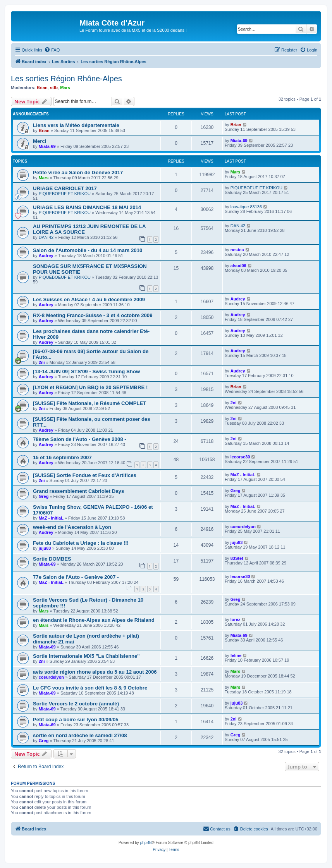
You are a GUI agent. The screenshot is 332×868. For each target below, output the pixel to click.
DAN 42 (46, 237)
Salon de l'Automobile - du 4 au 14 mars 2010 (88, 250)
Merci (40, 141)
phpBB (146, 843)
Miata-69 (47, 146)
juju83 (45, 548)
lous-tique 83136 (246, 207)
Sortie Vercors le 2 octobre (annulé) (76, 704)
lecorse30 (240, 457)
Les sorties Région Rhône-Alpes (66, 79)
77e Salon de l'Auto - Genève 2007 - (76, 577)
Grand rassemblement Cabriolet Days (78, 491)
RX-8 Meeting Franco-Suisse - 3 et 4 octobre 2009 (93, 315)
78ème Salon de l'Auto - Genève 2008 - (80, 439)
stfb (54, 87)
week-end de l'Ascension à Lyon (72, 527)
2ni (42, 362)
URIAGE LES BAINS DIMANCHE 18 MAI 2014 (87, 207)
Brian (42, 87)
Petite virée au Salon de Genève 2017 (78, 172)
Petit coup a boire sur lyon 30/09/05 (76, 720)
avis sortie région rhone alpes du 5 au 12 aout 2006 (95, 672)
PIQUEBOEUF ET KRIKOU (65, 194)
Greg (44, 496)
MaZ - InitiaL (243, 475)
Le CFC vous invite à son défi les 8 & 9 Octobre (90, 688)
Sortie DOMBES (52, 559)
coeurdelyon (243, 527)
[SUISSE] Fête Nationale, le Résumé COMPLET (89, 403)
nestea (237, 250)
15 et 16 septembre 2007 (62, 457)
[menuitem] (52, 50)
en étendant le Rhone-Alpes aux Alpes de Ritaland (94, 620)
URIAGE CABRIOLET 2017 (65, 188)
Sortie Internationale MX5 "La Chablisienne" (86, 656)
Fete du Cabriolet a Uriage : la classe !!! (81, 543)
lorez (236, 619)
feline (236, 655)
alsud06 (238, 266)
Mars (65, 87)
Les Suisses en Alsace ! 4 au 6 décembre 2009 (89, 299)
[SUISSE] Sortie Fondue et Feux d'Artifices (85, 475)
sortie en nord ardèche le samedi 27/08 (80, 735)
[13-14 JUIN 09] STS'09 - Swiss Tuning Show (86, 371)
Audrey (46, 256)
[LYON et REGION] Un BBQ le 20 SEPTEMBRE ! (90, 387)
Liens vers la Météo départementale (76, 125)
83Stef (237, 558)
